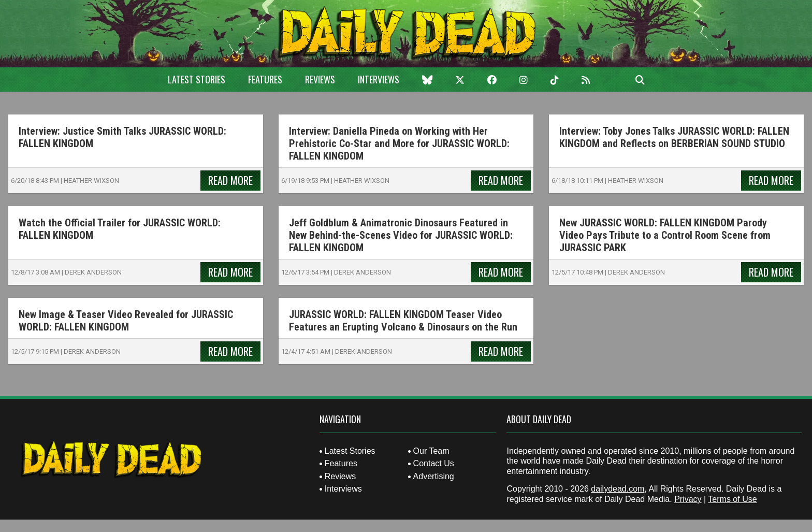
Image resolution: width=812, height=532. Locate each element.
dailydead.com (618, 489)
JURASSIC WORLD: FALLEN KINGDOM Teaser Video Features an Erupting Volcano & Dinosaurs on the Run (403, 321)
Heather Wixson (91, 181)
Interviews (379, 79)
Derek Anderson (93, 272)
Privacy (688, 499)
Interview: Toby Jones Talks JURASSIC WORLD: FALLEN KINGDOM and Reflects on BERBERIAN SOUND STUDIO (674, 137)
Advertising (434, 476)
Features (265, 79)
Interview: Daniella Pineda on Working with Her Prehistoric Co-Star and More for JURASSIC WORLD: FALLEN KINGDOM (399, 143)
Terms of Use (732, 499)
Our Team (431, 451)
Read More (230, 180)
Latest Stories (197, 79)
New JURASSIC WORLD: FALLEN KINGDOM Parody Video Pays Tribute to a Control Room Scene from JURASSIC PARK (665, 235)
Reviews (320, 79)
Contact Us (434, 463)
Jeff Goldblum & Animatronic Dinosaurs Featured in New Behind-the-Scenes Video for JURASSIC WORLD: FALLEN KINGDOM (401, 235)
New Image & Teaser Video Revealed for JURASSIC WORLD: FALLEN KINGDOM (126, 321)
